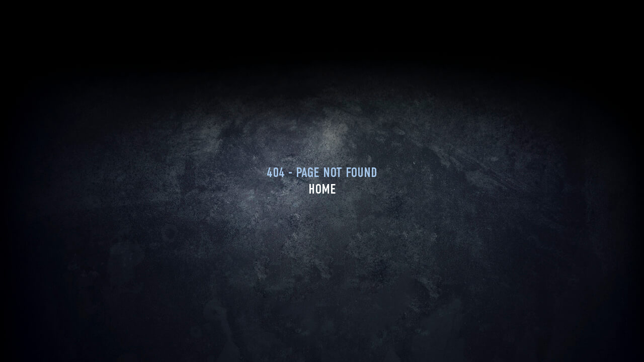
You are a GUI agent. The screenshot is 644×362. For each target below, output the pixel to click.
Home (322, 189)
